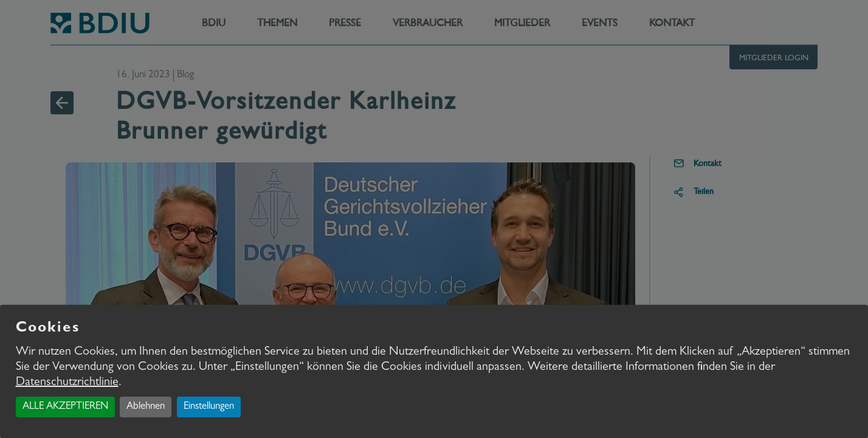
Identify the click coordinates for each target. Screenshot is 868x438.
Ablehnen (146, 407)
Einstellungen (209, 407)
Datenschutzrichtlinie (67, 383)
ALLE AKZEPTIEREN (65, 407)
